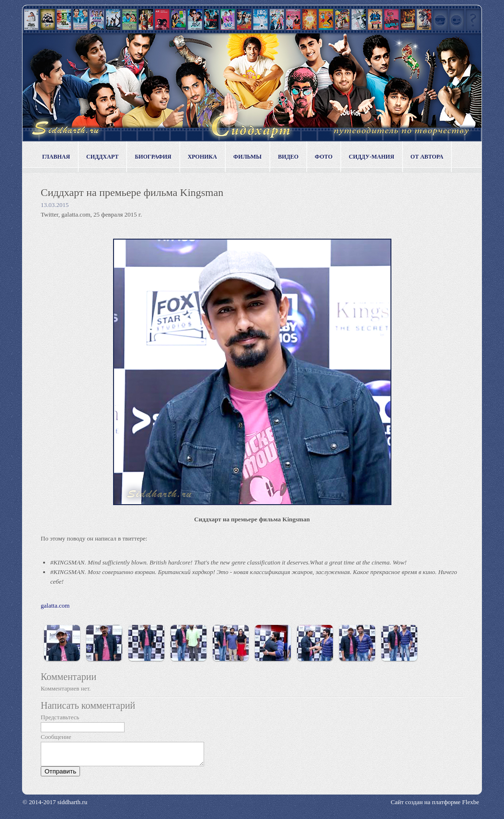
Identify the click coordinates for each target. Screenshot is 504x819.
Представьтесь (60, 717)
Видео (288, 157)
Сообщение (56, 737)
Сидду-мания (372, 157)
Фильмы (247, 157)
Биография (153, 157)
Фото (324, 157)
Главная (56, 157)
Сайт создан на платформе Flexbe (435, 806)
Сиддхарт (102, 157)
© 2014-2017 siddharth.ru (55, 806)
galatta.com (55, 606)
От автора (427, 157)
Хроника (202, 157)
